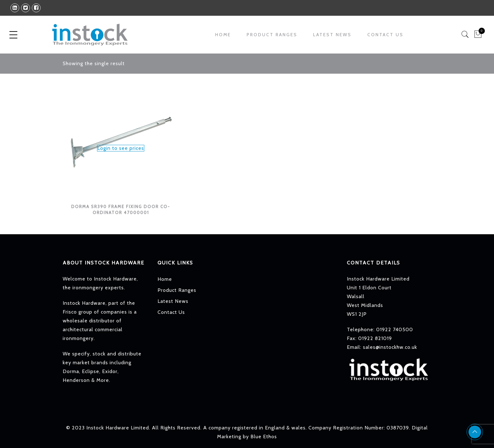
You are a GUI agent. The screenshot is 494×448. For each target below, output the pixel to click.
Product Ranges (272, 35)
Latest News (332, 35)
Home (223, 35)
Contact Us (385, 35)
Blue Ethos (264, 437)
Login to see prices (121, 148)
